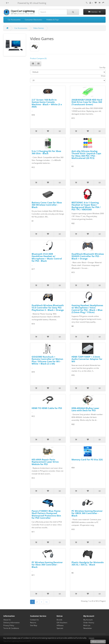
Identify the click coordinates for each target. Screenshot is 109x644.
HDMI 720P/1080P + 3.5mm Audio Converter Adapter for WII (87, 359)
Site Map (34, 625)
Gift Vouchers (62, 623)
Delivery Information (11, 623)
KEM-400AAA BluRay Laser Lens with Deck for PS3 (85, 409)
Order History (89, 623)
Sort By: (103, 67)
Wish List (87, 625)
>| (47, 602)
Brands (59, 620)
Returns (33, 623)
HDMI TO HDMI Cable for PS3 (47, 408)
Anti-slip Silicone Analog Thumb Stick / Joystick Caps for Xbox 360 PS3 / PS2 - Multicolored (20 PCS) (86, 155)
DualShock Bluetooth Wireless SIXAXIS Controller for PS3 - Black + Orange (88, 256)
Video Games (39, 28)
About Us (7, 620)
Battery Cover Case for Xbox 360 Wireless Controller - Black (47, 205)
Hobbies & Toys (53, 20)
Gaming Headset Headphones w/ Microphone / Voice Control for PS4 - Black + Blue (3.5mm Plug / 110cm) (87, 309)
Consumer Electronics (33, 20)
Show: (103, 76)
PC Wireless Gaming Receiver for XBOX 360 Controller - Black (87, 513)
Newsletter (88, 628)
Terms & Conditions (11, 628)
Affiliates (60, 625)
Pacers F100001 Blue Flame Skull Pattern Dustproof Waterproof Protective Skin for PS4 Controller (46, 514)
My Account (88, 620)
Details (91, 638)
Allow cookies (98, 641)
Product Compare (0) (38, 58)
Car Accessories (14, 20)
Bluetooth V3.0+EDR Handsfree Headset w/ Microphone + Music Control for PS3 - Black (47, 257)
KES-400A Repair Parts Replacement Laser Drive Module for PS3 (45, 462)
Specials (60, 628)
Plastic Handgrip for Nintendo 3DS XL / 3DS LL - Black (88, 563)
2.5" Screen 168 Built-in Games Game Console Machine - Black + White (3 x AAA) (47, 103)
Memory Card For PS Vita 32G (87, 459)
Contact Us (34, 620)
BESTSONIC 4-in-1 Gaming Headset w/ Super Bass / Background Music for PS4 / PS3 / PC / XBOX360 (86, 206)
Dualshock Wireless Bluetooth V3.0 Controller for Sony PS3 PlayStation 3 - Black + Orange (48, 308)
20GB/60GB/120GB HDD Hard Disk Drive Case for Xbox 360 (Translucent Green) (87, 102)
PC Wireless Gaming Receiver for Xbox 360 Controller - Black (47, 565)
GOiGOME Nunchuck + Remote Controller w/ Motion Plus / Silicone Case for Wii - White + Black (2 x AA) (47, 360)
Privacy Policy (9, 625)
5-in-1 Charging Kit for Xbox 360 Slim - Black (46, 152)
